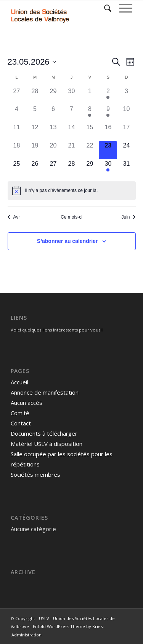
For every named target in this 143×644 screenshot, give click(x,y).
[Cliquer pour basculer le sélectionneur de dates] (32, 62)
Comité (20, 413)
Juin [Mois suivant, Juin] (128, 217)
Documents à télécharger (44, 433)
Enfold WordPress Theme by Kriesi (68, 626)
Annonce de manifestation (45, 392)
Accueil (19, 382)
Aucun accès (27, 403)
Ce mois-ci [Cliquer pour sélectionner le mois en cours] (71, 217)
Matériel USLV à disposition (47, 444)
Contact (21, 423)
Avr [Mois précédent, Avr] (14, 217)
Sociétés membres (35, 474)
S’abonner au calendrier (67, 241)
